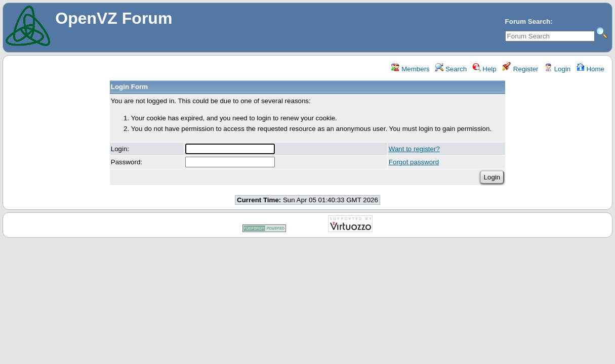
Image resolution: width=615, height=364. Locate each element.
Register (520, 69)
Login (557, 69)
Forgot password (414, 162)
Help (485, 69)
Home (590, 69)
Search (451, 69)
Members (410, 69)
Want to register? (414, 149)
